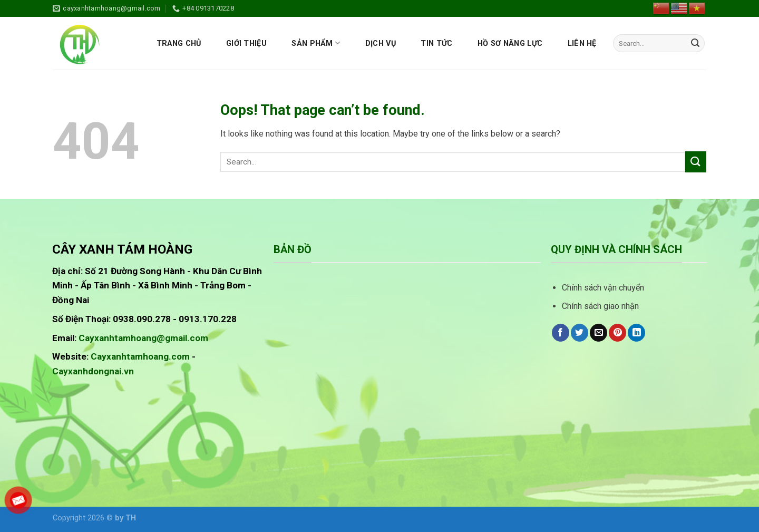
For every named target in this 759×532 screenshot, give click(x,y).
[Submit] (695, 43)
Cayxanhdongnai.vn (93, 371)
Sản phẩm (316, 43)
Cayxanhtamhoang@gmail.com (143, 338)
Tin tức (436, 43)
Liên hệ (582, 43)
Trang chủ (179, 43)
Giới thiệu (246, 43)
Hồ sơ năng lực (510, 43)
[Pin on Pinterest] (617, 333)
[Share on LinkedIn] (636, 333)
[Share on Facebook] (561, 333)
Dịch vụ (381, 43)
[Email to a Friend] (599, 333)
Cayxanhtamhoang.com (140, 356)
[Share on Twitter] (580, 333)
